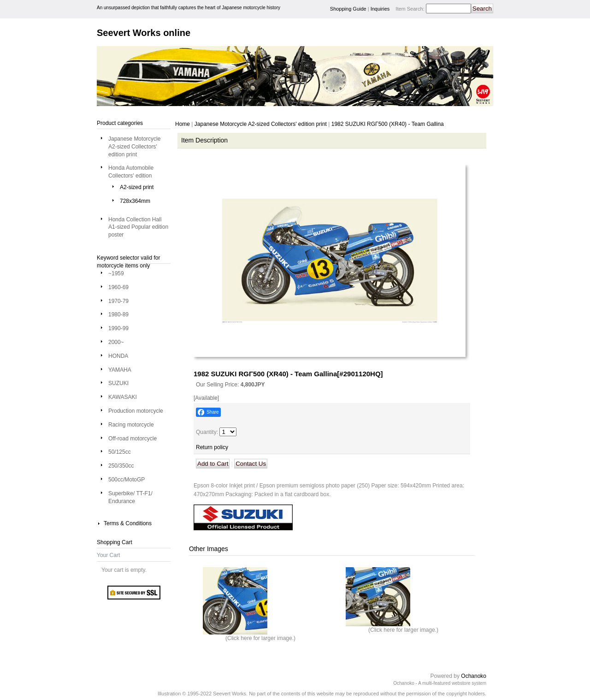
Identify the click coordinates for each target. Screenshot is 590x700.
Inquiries (380, 9)
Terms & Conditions (128, 523)
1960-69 (118, 287)
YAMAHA (120, 370)
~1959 (116, 273)
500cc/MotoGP (127, 480)
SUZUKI (118, 383)
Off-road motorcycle (133, 439)
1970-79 (118, 301)
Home (183, 124)
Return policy (212, 447)
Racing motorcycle (131, 425)
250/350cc (121, 466)
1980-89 (118, 314)
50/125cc (120, 452)
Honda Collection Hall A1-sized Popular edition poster (138, 227)
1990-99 (118, 328)
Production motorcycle (136, 411)
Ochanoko (474, 676)
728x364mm (135, 201)
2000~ (116, 342)
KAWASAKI (123, 397)
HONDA (118, 356)
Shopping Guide (348, 9)
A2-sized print (137, 187)
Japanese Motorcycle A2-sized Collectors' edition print (134, 147)
